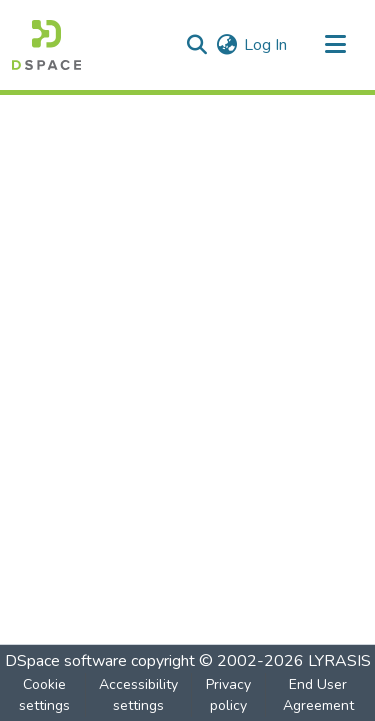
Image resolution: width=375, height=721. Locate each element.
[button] (46, 45)
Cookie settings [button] (44, 695)
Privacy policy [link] (228, 695)
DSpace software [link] (66, 661)
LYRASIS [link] (339, 661)
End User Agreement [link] (318, 695)
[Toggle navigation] (335, 45)
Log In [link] (265, 45)
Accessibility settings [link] (138, 695)
